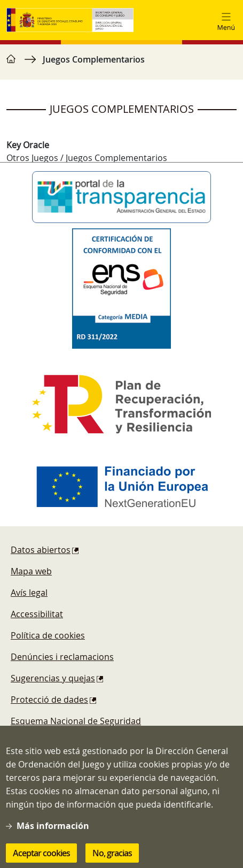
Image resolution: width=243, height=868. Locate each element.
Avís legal (29, 593)
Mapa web (31, 571)
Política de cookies (48, 635)
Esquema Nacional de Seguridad (76, 721)
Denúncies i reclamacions (62, 657)
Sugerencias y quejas (53, 678)
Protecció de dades (49, 700)
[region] (121, 65)
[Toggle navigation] (226, 20)
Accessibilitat (37, 614)
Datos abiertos (41, 550)
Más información (53, 835)
